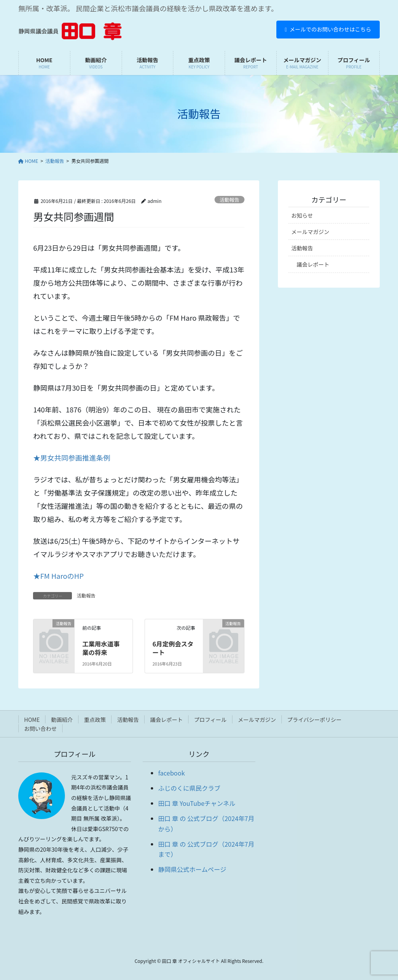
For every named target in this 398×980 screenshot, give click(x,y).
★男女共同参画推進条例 (72, 458)
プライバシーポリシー (314, 720)
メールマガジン (310, 232)
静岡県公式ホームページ (192, 869)
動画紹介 (62, 720)
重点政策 (95, 720)
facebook (172, 773)
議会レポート (313, 264)
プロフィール (210, 720)
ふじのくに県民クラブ (189, 788)
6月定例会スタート (173, 648)
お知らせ (302, 215)
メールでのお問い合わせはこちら (328, 29)
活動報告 (230, 200)
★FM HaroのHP (58, 576)
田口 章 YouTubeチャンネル (197, 803)
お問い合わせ (40, 728)
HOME (32, 720)
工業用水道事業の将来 (101, 648)
